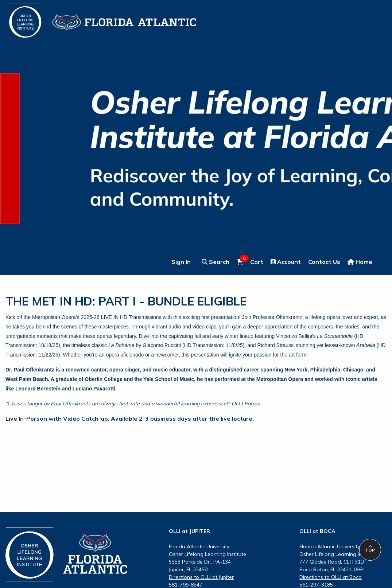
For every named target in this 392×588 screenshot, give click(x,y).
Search (216, 262)
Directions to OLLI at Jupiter (201, 577)
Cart (250, 261)
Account (286, 262)
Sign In (181, 262)
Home (360, 262)
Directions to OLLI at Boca (331, 577)
